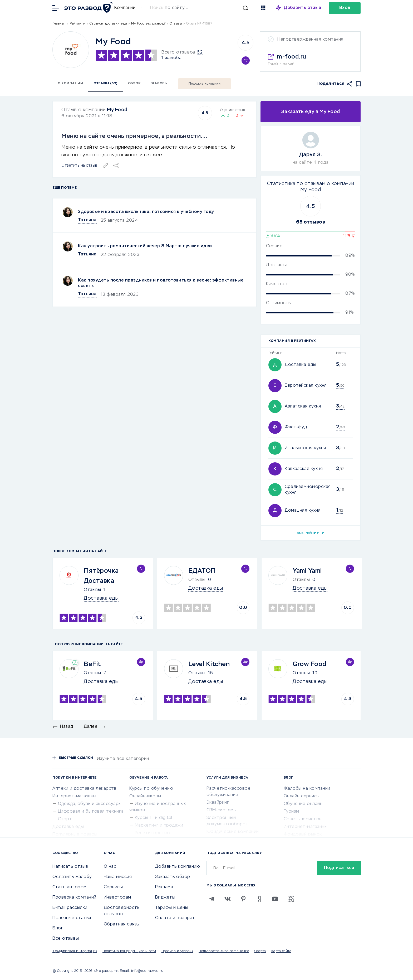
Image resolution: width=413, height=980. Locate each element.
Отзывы (92, 590)
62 (200, 52)
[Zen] (259, 899)
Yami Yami (307, 571)
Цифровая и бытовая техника (91, 812)
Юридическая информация (75, 951)
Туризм (291, 812)
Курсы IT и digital (154, 818)
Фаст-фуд (296, 427)
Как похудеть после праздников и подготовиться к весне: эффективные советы (161, 283)
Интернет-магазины (74, 796)
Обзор (134, 84)
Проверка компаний (74, 897)
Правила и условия (178, 951)
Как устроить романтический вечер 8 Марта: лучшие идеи (145, 246)
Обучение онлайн (303, 804)
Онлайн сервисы (302, 796)
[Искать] (202, 8)
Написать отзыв (70, 867)
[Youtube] (275, 899)
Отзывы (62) (105, 84)
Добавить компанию (178, 867)
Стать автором (70, 887)
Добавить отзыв (303, 8)
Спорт (65, 819)
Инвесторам (117, 897)
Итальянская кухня (305, 448)
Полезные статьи (72, 918)
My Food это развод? (148, 24)
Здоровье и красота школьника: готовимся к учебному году (146, 212)
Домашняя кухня (303, 511)
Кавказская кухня (304, 469)
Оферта (260, 951)
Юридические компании (233, 832)
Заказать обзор (173, 877)
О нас (110, 867)
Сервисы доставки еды (108, 24)
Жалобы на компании (307, 789)
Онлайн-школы (145, 796)
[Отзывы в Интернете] (88, 8)
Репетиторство (153, 833)
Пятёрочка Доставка (101, 576)
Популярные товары (75, 835)
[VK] (228, 899)
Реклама (164, 887)
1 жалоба (171, 58)
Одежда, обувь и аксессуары (90, 804)
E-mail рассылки (70, 908)
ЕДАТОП (202, 571)
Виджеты (165, 897)
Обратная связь (121, 924)
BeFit (92, 664)
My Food (117, 110)
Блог (58, 928)
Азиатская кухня (303, 406)
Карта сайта (281, 951)
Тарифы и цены (172, 908)
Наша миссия (118, 877)
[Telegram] (212, 899)
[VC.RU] (291, 899)
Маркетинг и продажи (159, 826)
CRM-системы (222, 810)
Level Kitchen (209, 664)
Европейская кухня (306, 386)
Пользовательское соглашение (224, 951)
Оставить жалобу (72, 877)
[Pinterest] (243, 899)
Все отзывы (66, 939)
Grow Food (309, 664)
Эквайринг (218, 803)
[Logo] (71, 50)
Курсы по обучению (151, 789)
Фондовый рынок (303, 835)
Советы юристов (303, 819)
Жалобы (159, 84)
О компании (70, 84)
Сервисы (113, 887)
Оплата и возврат (175, 918)
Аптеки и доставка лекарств (84, 789)
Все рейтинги (311, 533)
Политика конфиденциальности (129, 951)
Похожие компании (205, 84)
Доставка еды (300, 365)
